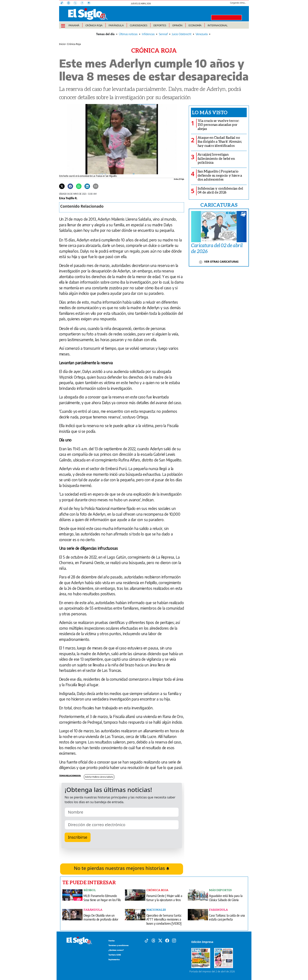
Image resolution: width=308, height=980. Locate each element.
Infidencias (148, 34)
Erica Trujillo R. (68, 198)
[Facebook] (84, 3)
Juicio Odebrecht (182, 34)
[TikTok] (63, 3)
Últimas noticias (128, 34)
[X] (77, 3)
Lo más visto (210, 112)
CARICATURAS (219, 205)
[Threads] (70, 3)
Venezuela (202, 34)
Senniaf (163, 34)
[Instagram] (90, 3)
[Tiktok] (147, 940)
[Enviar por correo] (96, 186)
